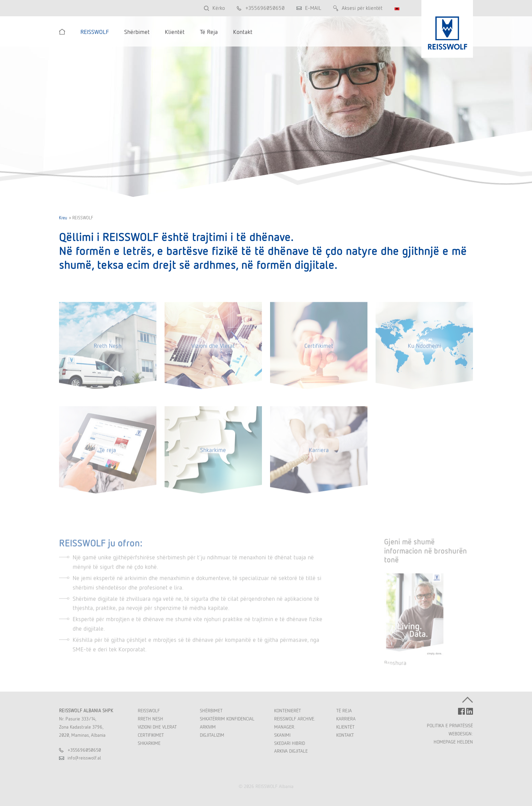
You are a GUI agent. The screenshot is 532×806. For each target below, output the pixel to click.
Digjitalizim (212, 735)
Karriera (319, 454)
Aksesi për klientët (362, 8)
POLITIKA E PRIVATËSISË (450, 726)
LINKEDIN (470, 711)
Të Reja (344, 711)
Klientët (345, 727)
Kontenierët (288, 711)
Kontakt (345, 735)
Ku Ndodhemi (424, 349)
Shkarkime (213, 454)
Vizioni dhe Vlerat (213, 349)
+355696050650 (265, 8)
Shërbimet (211, 711)
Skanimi (282, 735)
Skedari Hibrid (290, 743)
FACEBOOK (461, 711)
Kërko (219, 8)
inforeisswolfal (84, 758)
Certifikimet (319, 349)
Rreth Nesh (108, 349)
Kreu (63, 218)
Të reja (108, 454)
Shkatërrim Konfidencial (227, 719)
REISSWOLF (149, 711)
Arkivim (208, 727)
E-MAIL (313, 8)
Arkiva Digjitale (291, 751)
